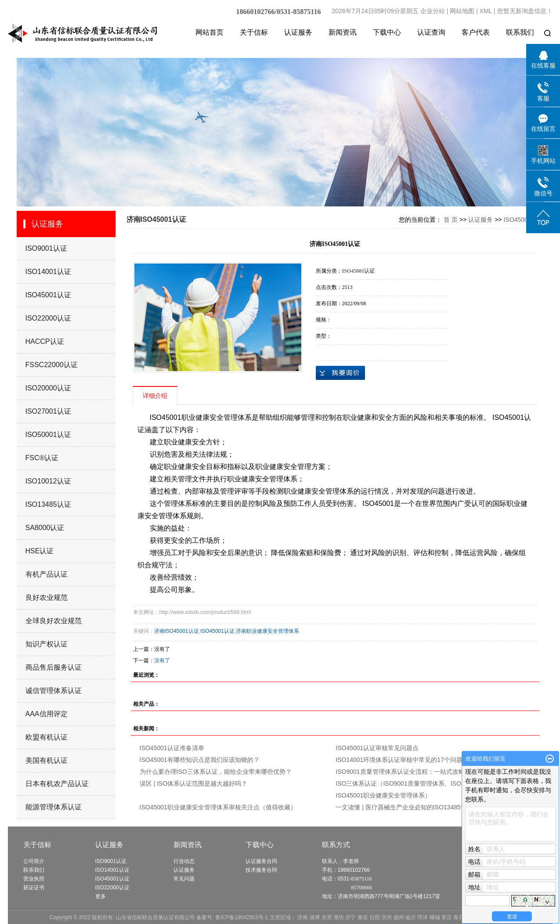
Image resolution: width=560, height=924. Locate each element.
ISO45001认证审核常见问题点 (377, 748)
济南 (303, 917)
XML (486, 11)
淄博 (314, 917)
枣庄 (447, 917)
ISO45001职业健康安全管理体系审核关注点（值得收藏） (218, 807)
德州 (399, 917)
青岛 (459, 917)
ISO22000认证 (48, 318)
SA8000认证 (45, 528)
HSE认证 (40, 551)
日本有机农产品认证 (57, 784)
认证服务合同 (261, 861)
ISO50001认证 (48, 435)
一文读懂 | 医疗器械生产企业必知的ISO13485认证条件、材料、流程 (429, 807)
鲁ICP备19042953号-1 (242, 917)
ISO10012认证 (48, 481)
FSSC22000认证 (52, 365)
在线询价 (340, 373)
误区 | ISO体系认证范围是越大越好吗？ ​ (194, 783)
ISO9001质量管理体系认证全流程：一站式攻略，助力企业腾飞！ (425, 772)
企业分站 (433, 11)
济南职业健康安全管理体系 (267, 631)
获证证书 (34, 888)
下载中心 (387, 32)
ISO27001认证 (48, 411)
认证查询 (431, 32)
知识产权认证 (47, 644)
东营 (327, 917)
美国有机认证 (47, 760)
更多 (101, 896)
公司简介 (34, 861)
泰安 (363, 917)
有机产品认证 (47, 574)
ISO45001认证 (48, 295)
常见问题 (184, 879)
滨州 (387, 917)
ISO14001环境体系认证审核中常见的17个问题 (399, 760)
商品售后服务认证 (54, 667)
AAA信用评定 (47, 714)
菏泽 (423, 917)
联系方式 (336, 845)
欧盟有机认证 (47, 737)
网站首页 (210, 32)
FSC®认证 (42, 458)
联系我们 (520, 32)
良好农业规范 (47, 597)
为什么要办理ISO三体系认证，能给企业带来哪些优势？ (216, 772)
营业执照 (34, 879)
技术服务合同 (261, 870)
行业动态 (184, 861)
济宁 (350, 917)
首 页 (451, 220)
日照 (375, 917)
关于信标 (254, 32)
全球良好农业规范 (54, 621)
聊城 (435, 917)
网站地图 (462, 11)
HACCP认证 (45, 341)
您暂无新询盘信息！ (525, 11)
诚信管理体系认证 (54, 691)
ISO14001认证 (48, 272)
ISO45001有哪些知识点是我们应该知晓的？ (200, 760)
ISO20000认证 (48, 388)
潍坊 (339, 917)
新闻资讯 (343, 32)
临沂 (411, 917)
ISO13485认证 (48, 504)
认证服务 (298, 32)
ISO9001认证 (46, 248)
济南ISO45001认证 (177, 631)
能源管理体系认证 (54, 807)
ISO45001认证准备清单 (172, 748)
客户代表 (476, 32)
